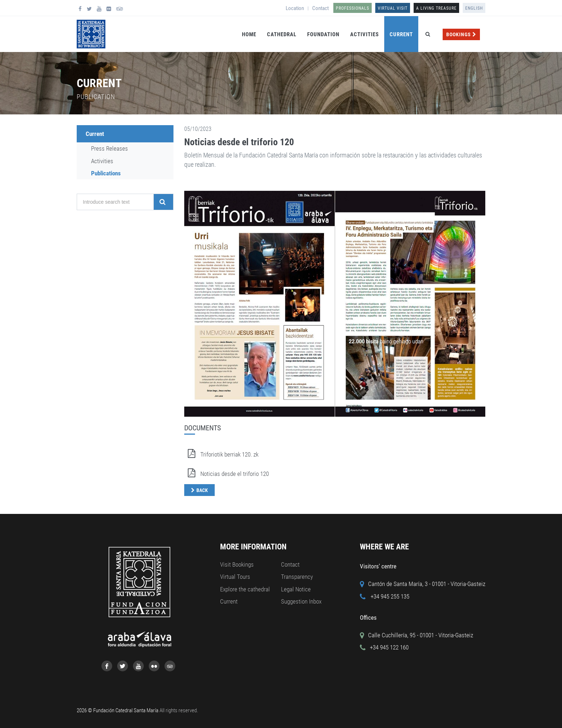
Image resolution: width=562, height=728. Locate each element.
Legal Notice (296, 589)
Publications (106, 173)
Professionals (353, 8)
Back (202, 490)
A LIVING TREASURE (436, 8)
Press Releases (109, 148)
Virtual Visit (393, 8)
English (474, 8)
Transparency (297, 577)
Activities (365, 34)
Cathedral (282, 34)
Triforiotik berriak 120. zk (221, 454)
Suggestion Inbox (301, 601)
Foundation (323, 34)
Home (249, 34)
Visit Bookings (237, 564)
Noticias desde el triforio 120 (239, 142)
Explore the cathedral (245, 589)
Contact (320, 8)
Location (295, 8)
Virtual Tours (235, 577)
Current (401, 34)
